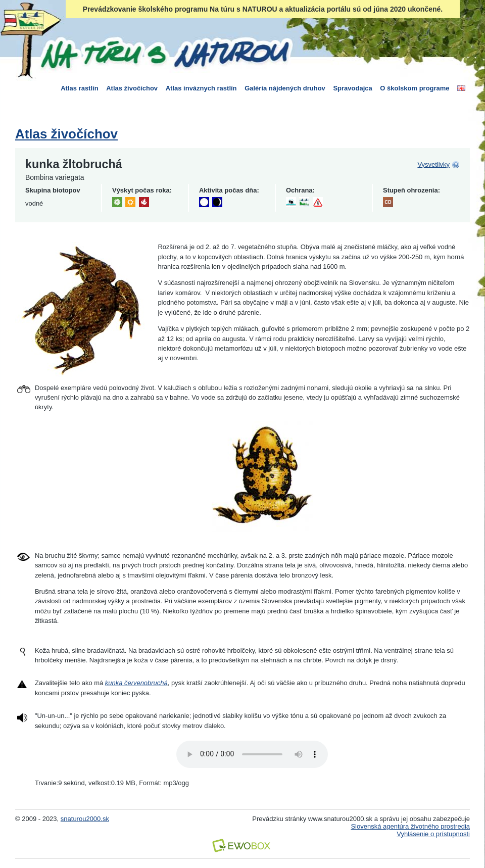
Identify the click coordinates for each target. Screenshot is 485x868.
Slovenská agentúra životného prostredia (410, 826)
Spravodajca (352, 88)
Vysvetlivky (433, 164)
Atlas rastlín (79, 88)
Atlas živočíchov (132, 88)
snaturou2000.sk (85, 819)
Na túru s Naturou (164, 53)
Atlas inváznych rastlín (201, 88)
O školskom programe (415, 88)
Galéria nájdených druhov (285, 88)
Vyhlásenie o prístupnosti (433, 834)
